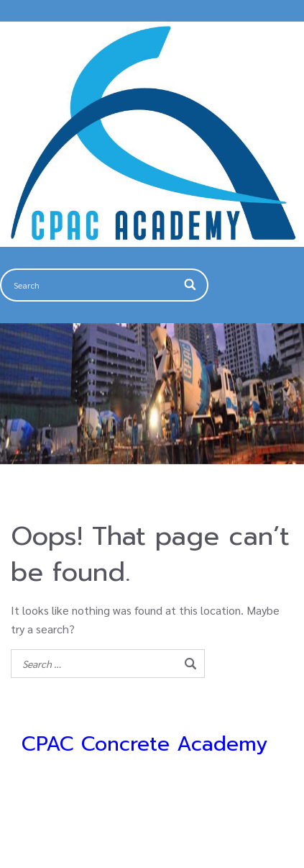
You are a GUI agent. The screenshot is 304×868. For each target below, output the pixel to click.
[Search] (191, 285)
